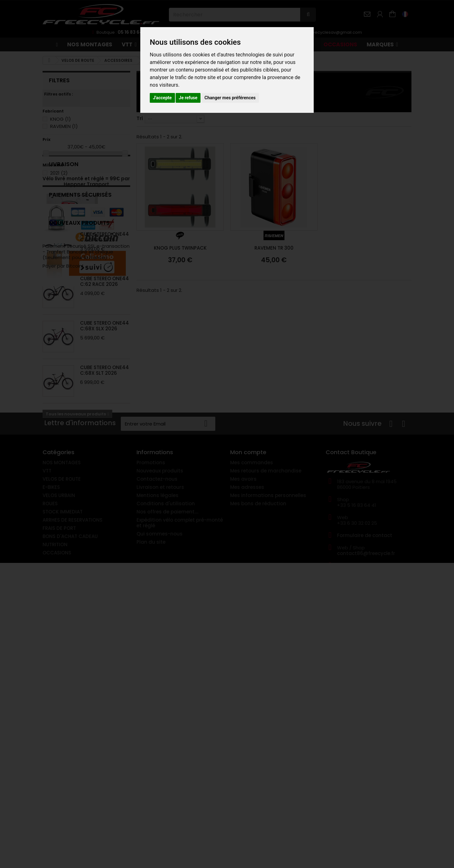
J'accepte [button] (162, 98)
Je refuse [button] (188, 98)
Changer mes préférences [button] (230, 98)
